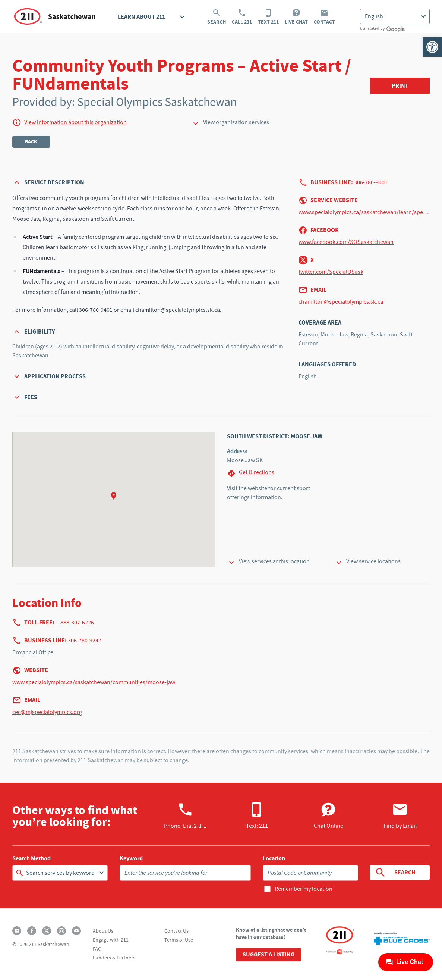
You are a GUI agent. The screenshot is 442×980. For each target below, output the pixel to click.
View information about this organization (75, 122)
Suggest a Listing (269, 954)
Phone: (185, 815)
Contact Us (176, 931)
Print (400, 86)
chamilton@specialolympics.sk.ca (341, 302)
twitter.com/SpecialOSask (331, 272)
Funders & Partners (114, 958)
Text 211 (268, 17)
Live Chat (296, 17)
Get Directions (251, 473)
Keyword (131, 858)
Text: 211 (257, 815)
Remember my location (304, 889)
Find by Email (400, 815)
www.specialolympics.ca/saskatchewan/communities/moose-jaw (94, 682)
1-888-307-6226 (75, 623)
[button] (432, 47)
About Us (103, 931)
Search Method (31, 858)
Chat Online (329, 815)
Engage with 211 (111, 940)
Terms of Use (179, 940)
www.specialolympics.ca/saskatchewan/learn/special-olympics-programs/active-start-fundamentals (364, 212)
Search (217, 17)
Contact (324, 17)
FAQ (97, 949)
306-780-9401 (371, 182)
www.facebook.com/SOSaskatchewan (346, 242)
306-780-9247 (85, 641)
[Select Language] (395, 16)
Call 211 (242, 17)
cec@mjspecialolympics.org (47, 712)
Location (274, 858)
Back (31, 142)
